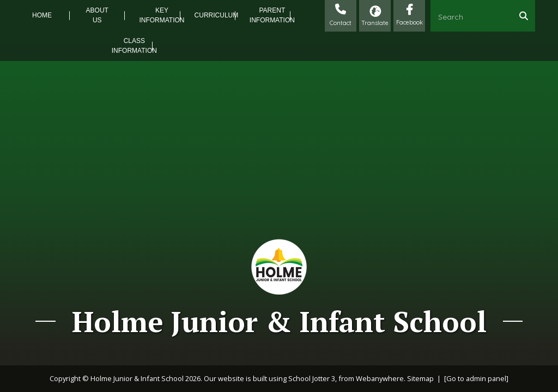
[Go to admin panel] (476, 378)
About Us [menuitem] (97, 15)
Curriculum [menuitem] (217, 15)
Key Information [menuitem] (162, 15)
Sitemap (420, 378)
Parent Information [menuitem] (272, 15)
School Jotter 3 (312, 378)
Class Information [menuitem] (134, 46)
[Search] (526, 16)
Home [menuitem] (42, 15)
